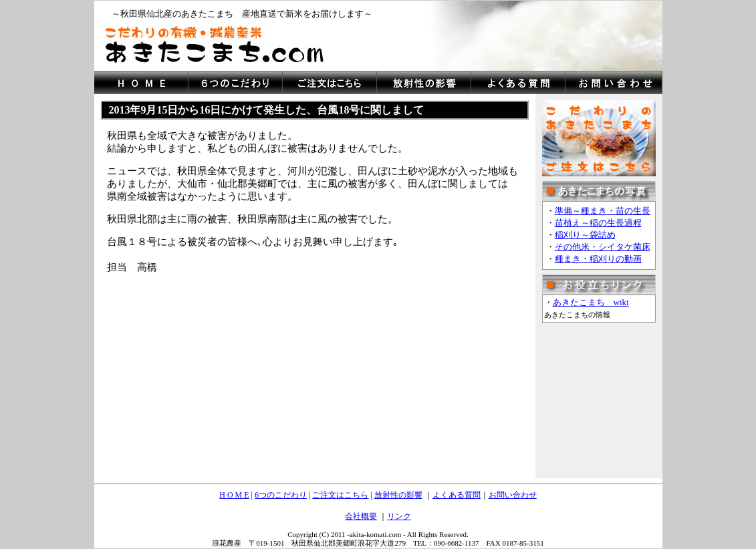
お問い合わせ (513, 495)
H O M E (234, 495)
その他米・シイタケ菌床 (603, 247)
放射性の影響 (398, 495)
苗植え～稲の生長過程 (598, 223)
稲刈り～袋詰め (585, 235)
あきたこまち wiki (591, 302)
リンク (399, 516)
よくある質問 (457, 495)
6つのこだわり (281, 495)
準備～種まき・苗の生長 (603, 211)
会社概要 (361, 516)
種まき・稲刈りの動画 (598, 259)
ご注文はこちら (340, 495)
